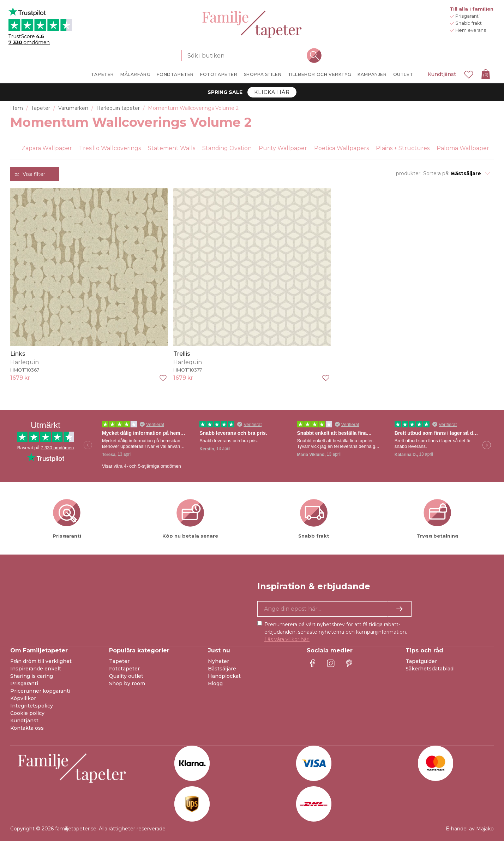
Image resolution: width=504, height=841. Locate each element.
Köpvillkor (23, 698)
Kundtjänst (442, 74)
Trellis (182, 354)
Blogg (215, 683)
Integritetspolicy (32, 706)
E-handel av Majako (470, 829)
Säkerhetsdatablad (430, 669)
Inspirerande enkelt (36, 669)
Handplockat (224, 676)
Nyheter (218, 661)
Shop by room (127, 683)
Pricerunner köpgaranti (40, 691)
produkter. (409, 173)
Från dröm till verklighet (41, 661)
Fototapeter (124, 669)
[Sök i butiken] (248, 55)
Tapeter (119, 661)
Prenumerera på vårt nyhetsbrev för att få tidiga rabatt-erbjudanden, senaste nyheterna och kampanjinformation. (336, 632)
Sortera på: (436, 173)
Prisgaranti (24, 683)
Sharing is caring (32, 676)
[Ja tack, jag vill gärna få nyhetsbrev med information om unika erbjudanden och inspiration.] (334, 609)
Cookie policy (27, 713)
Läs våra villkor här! (287, 639)
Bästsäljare (222, 669)
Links (18, 354)
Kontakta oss (27, 728)
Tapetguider (421, 661)
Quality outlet (126, 676)
